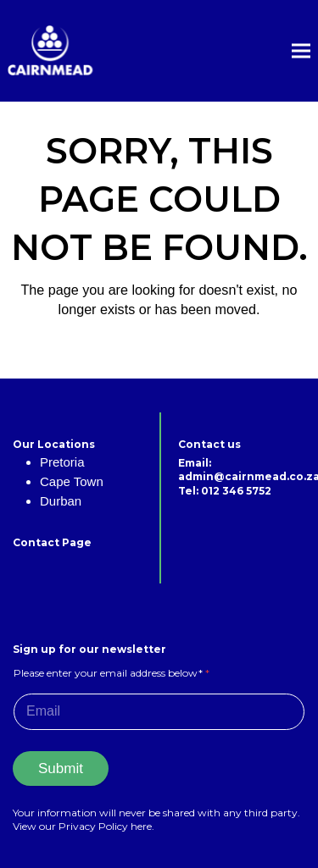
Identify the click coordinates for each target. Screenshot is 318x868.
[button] (301, 51)
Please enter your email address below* (112, 673)
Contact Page (52, 542)
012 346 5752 (236, 491)
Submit (61, 768)
